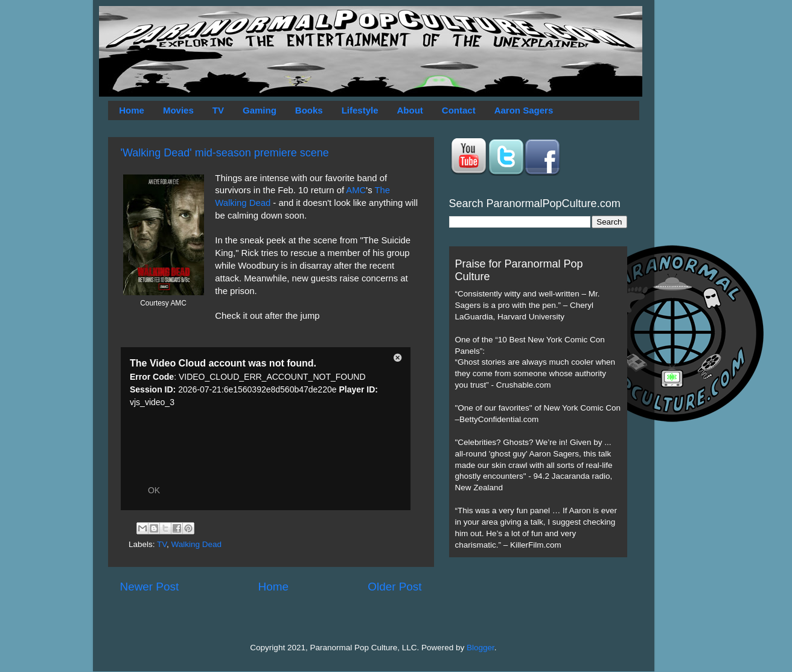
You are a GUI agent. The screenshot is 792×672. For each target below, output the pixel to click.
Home (132, 110)
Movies (178, 110)
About (410, 110)
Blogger (481, 648)
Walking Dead (197, 544)
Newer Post (150, 587)
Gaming (260, 110)
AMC (356, 190)
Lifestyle (360, 110)
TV (218, 110)
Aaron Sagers (524, 110)
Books (309, 110)
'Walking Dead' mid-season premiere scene (225, 153)
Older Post (394, 587)
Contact (459, 110)
